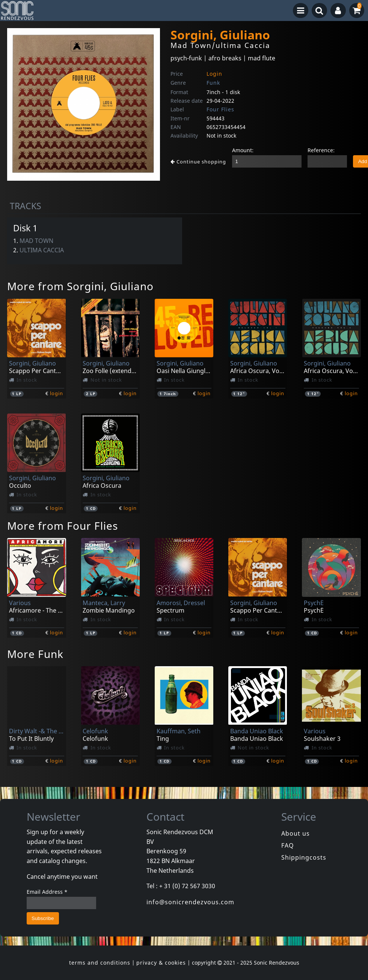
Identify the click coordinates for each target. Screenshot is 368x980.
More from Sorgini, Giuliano (80, 286)
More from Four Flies (63, 526)
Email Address (47, 892)
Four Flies (220, 109)
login (57, 393)
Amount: (243, 150)
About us (296, 833)
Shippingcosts (304, 857)
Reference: (321, 150)
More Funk (35, 654)
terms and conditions (100, 963)
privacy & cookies (161, 963)
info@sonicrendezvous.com (190, 902)
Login (214, 74)
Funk (213, 83)
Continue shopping (198, 162)
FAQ (288, 845)
